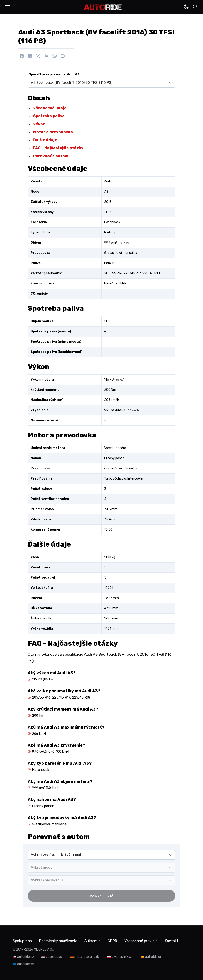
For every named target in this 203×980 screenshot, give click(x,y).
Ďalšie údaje (45, 140)
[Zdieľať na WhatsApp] (54, 56)
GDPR (112, 941)
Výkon (39, 124)
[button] (8, 7)
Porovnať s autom (51, 156)
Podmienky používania (58, 941)
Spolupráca (22, 941)
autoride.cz (26, 957)
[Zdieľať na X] (38, 56)
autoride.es (153, 957)
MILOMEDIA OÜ (44, 950)
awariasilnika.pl (122, 957)
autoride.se (26, 964)
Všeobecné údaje (50, 108)
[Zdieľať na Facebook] (22, 56)
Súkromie (92, 941)
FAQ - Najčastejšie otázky (58, 148)
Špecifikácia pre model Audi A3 (54, 74)
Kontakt (172, 941)
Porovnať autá (101, 896)
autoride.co (54, 957)
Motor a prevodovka (53, 132)
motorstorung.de (87, 957)
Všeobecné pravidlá (141, 941)
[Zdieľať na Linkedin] (46, 56)
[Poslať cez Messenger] (30, 56)
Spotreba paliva (49, 116)
